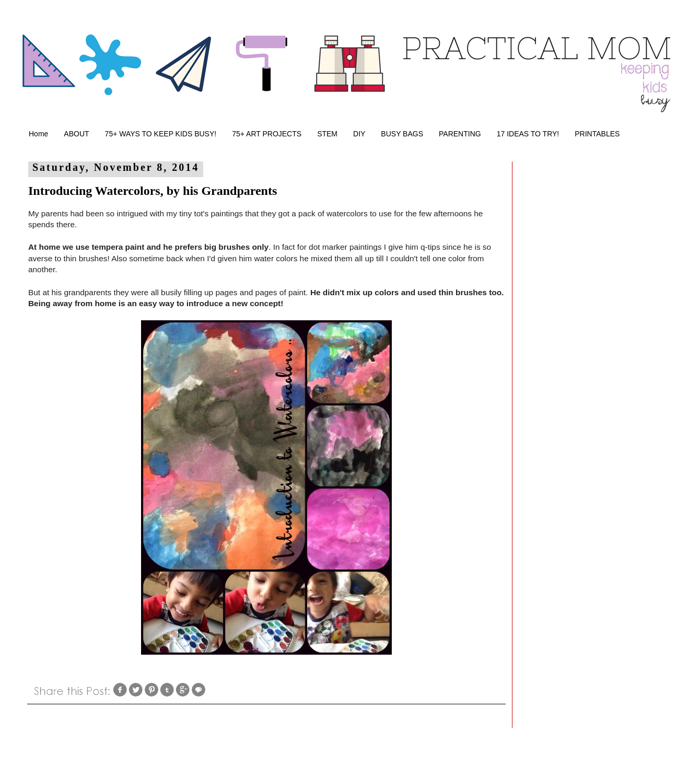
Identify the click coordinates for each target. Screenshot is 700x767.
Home (38, 134)
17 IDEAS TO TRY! (528, 134)
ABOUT (76, 134)
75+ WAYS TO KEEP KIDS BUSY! (161, 134)
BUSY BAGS (402, 134)
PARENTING (460, 134)
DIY (359, 134)
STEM (327, 134)
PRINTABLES (597, 134)
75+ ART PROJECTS (267, 134)
